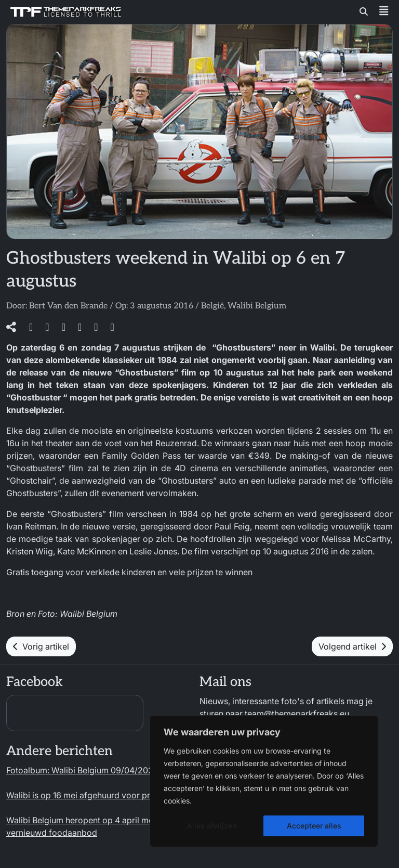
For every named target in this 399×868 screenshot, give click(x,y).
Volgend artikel (352, 646)
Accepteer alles (314, 826)
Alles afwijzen (212, 826)
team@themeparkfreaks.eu (297, 714)
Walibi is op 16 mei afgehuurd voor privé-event (96, 795)
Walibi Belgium (257, 306)
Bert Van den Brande (68, 306)
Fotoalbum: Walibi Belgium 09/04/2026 (82, 770)
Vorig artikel (41, 646)
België (212, 306)
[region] (264, 781)
